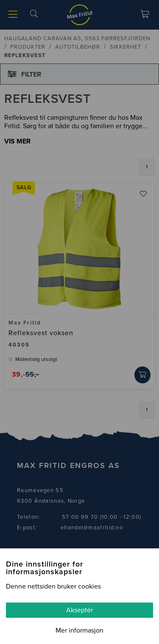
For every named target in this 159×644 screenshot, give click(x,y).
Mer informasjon (79, 630)
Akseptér (79, 610)
